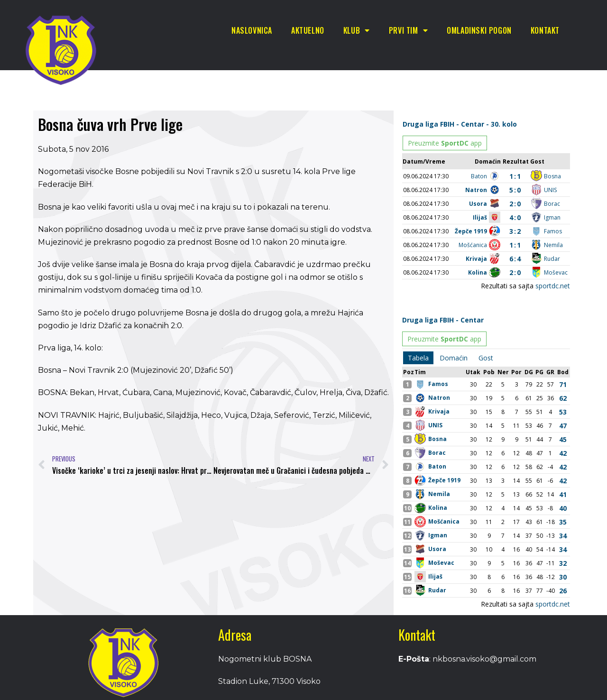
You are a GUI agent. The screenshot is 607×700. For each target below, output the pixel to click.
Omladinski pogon (479, 30)
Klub (357, 30)
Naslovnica (252, 30)
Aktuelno (308, 30)
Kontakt (545, 30)
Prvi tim (408, 30)
